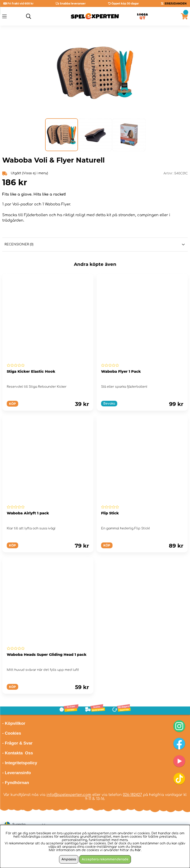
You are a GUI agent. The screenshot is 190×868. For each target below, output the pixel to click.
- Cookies (12, 733)
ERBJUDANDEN (176, 3)
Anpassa (69, 859)
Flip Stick (110, 513)
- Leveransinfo (17, 773)
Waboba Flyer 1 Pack (121, 371)
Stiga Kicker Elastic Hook (31, 371)
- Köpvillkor (14, 723)
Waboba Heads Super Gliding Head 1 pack (47, 655)
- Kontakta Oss (18, 753)
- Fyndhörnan (16, 783)
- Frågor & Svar (17, 743)
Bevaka (109, 404)
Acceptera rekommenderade (105, 859)
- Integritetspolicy (20, 763)
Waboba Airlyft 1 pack (28, 513)
